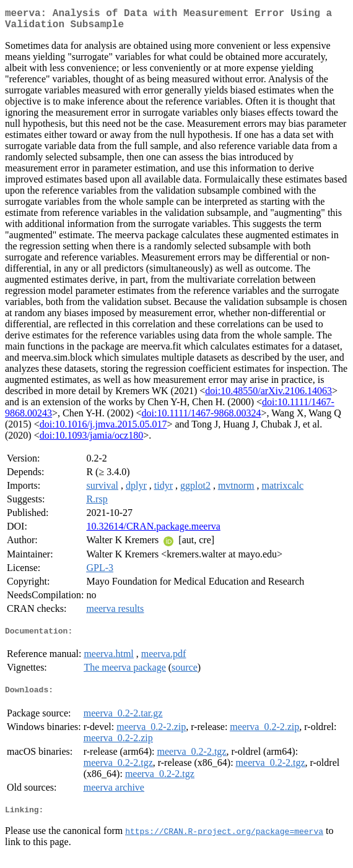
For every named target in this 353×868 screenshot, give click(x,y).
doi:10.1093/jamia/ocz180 (92, 440)
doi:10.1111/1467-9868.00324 (202, 418)
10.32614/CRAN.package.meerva (153, 531)
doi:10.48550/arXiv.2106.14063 (268, 396)
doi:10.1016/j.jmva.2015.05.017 (103, 429)
